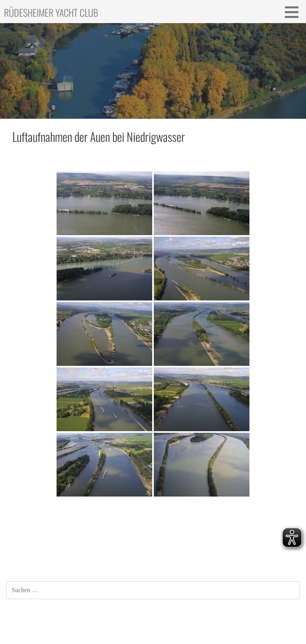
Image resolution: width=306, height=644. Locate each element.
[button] (294, 12)
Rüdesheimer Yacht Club (51, 12)
